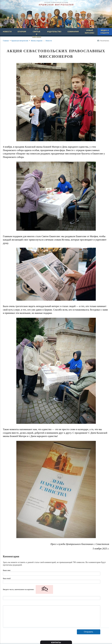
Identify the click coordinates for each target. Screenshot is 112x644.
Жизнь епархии (37, 41)
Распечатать (105, 41)
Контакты (56, 643)
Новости (7, 32)
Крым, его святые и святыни (37, 32)
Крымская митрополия (20, 41)
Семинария (73, 32)
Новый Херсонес (90, 32)
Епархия (22, 32)
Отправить (89, 632)
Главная (6, 41)
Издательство (54, 32)
